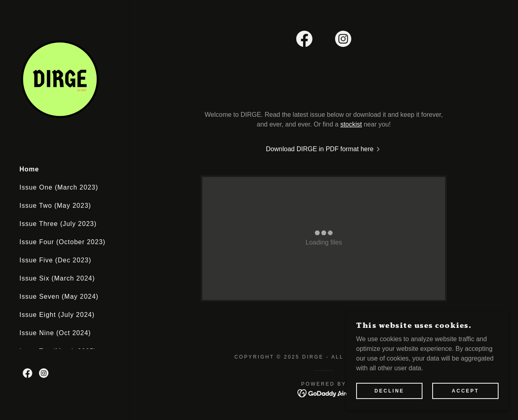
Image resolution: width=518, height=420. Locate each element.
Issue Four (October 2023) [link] (63, 242)
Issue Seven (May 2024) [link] (59, 297)
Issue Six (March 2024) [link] (57, 278)
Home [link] (29, 169)
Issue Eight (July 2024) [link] (57, 315)
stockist (351, 124)
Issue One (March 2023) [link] (59, 187)
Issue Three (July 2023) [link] (58, 224)
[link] (60, 79)
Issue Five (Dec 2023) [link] (55, 260)
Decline (389, 391)
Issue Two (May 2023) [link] (55, 206)
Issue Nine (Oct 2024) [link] (55, 333)
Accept (465, 391)
